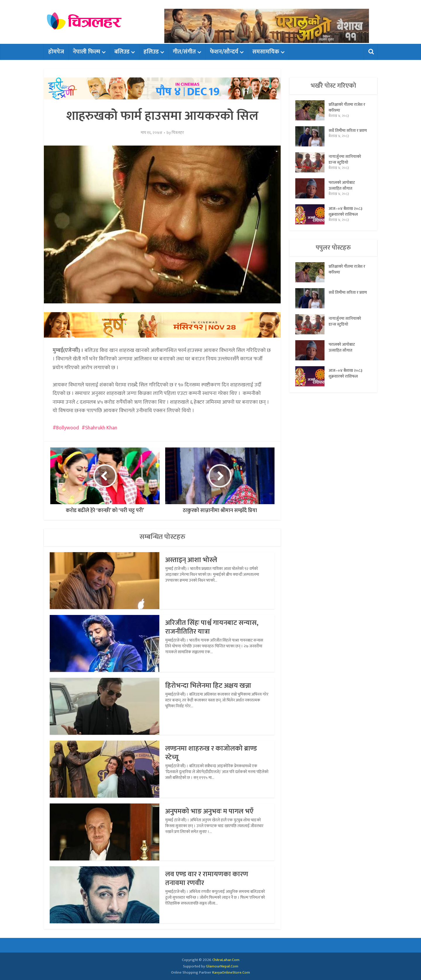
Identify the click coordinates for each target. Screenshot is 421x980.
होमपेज (56, 52)
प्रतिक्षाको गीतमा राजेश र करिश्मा (347, 107)
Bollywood (68, 428)
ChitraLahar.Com (226, 960)
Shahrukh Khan (101, 428)
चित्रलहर (178, 133)
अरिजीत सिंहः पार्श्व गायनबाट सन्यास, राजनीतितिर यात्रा (212, 627)
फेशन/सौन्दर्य (224, 52)
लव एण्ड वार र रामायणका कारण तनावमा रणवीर (207, 879)
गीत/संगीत (184, 52)
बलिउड (122, 52)
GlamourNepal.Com (222, 966)
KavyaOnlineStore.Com (231, 972)
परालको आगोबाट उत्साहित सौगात (342, 185)
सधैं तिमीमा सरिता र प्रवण (348, 130)
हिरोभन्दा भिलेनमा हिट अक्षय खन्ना (208, 686)
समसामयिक (266, 52)
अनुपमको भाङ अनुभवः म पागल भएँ (209, 811)
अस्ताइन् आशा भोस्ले (191, 560)
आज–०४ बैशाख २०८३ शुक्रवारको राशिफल (346, 211)
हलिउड (151, 52)
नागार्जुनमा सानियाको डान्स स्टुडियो (345, 159)
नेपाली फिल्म (87, 52)
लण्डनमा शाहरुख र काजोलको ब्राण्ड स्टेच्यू (211, 753)
